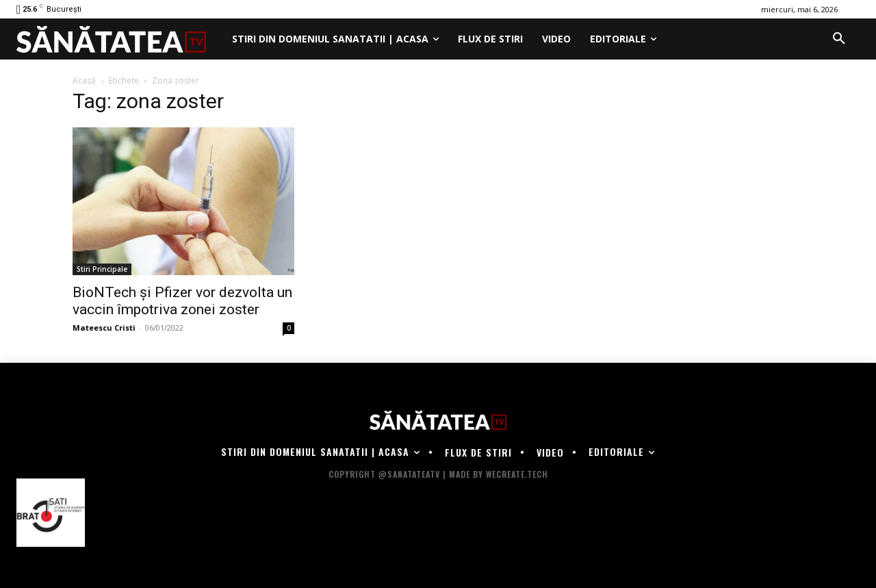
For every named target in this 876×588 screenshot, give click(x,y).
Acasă (84, 80)
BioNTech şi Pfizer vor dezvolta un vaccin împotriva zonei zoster (182, 301)
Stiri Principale (102, 269)
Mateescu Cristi (104, 328)
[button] (839, 39)
